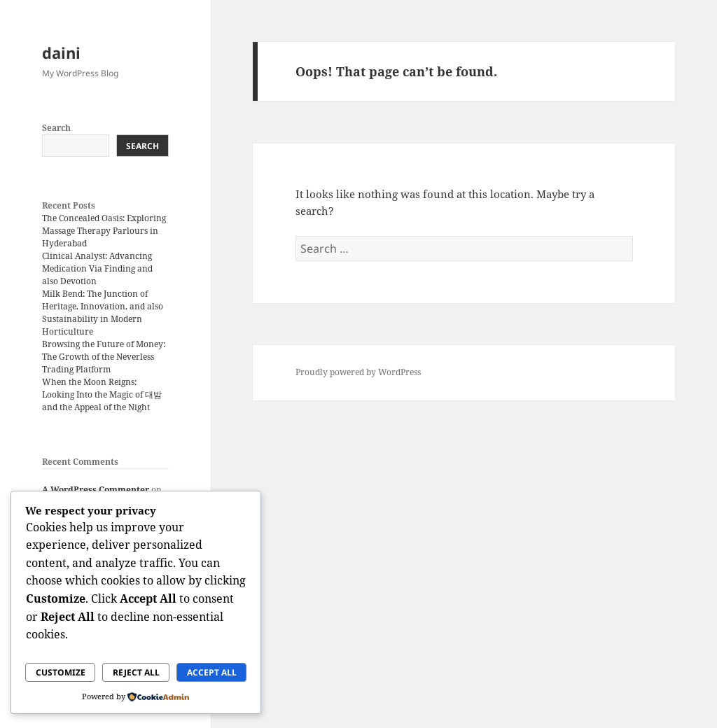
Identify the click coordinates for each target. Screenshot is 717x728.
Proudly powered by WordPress (358, 372)
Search (56, 128)
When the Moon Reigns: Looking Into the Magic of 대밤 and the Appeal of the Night (102, 394)
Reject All (136, 672)
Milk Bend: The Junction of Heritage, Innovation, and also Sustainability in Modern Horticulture (103, 313)
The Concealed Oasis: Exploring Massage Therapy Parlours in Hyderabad (104, 231)
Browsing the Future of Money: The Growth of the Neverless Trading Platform (104, 357)
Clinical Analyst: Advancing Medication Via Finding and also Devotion (97, 268)
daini (61, 52)
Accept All (212, 672)
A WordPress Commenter (96, 490)
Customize (61, 672)
